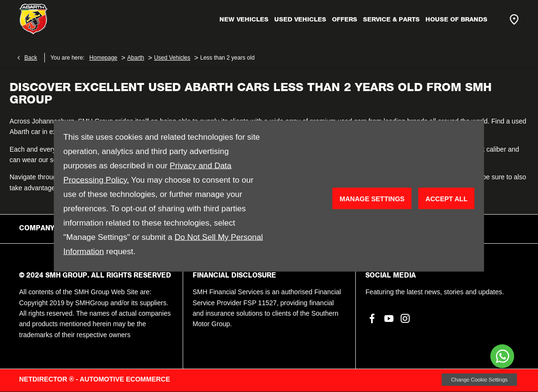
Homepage (103, 58)
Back (31, 58)
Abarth (136, 58)
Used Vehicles (172, 58)
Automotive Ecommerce (125, 379)
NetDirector (44, 379)
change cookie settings (479, 380)
